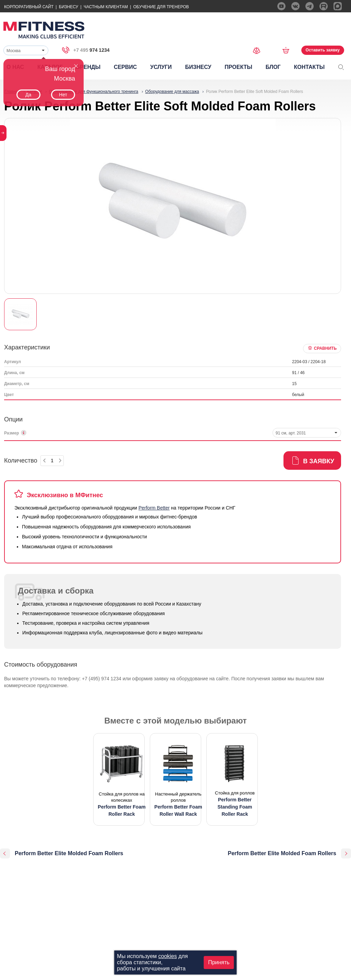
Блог (273, 67)
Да (28, 95)
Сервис (125, 67)
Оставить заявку (323, 50)
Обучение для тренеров (161, 7)
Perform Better (154, 508)
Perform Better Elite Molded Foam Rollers (69, 853)
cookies (168, 956)
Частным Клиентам (106, 7)
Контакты (309, 67)
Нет (63, 95)
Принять (219, 962)
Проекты (238, 67)
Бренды (88, 67)
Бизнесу (69, 7)
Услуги (161, 67)
